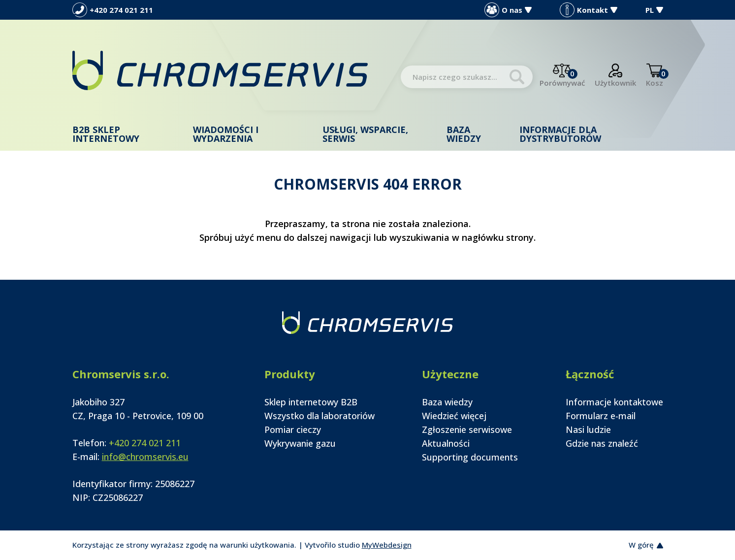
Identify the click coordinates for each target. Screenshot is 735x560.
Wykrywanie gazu (300, 443)
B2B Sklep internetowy (106, 134)
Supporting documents (470, 457)
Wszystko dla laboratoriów (320, 416)
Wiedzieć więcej (454, 416)
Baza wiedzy (464, 134)
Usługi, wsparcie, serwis (365, 134)
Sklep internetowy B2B (311, 402)
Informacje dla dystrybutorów (560, 134)
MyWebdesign (387, 545)
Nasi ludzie (588, 429)
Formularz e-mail (601, 416)
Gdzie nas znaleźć (602, 443)
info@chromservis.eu (145, 457)
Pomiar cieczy (293, 429)
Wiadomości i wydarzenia (226, 134)
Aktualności (446, 443)
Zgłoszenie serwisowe (467, 429)
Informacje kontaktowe (614, 402)
